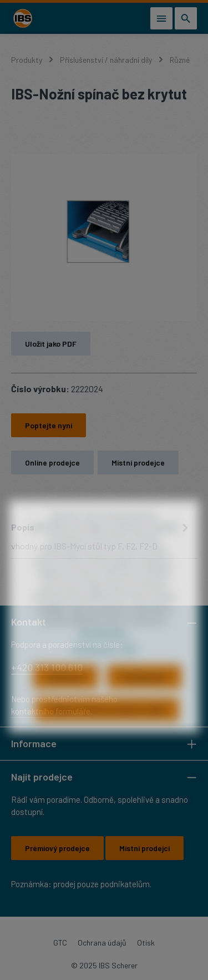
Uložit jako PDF (51, 344)
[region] (104, 237)
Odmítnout (66, 695)
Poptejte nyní (49, 425)
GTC (60, 942)
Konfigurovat (144, 695)
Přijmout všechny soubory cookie (107, 727)
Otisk (146, 942)
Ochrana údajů (102, 942)
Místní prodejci (144, 848)
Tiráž (128, 666)
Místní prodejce (138, 462)
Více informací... (104, 650)
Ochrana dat (93, 666)
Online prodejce (52, 462)
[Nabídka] (161, 18)
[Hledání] (186, 18)
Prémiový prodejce (57, 848)
